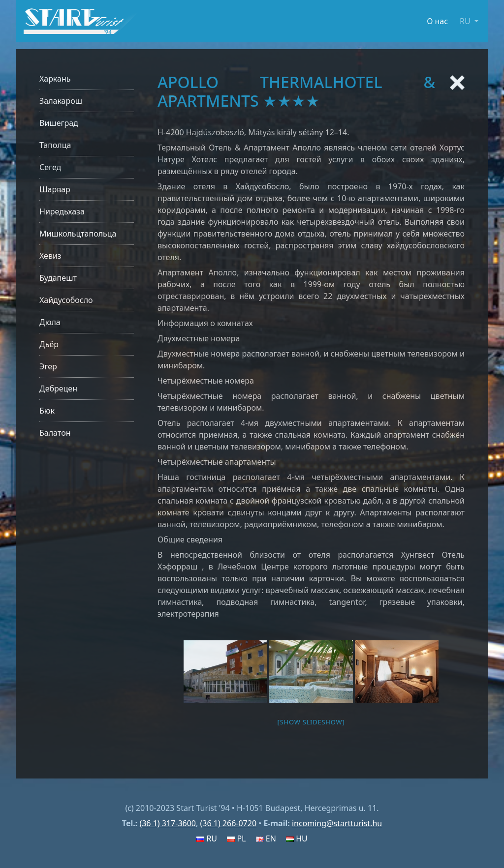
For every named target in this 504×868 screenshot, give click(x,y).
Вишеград (59, 123)
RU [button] (466, 21)
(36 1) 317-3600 (168, 823)
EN (266, 838)
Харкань (55, 79)
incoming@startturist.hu (337, 823)
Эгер (48, 366)
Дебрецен (58, 389)
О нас (437, 21)
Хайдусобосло (66, 300)
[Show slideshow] (311, 722)
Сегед (50, 167)
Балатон (55, 433)
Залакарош (61, 101)
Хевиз (50, 256)
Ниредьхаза (62, 211)
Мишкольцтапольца (78, 234)
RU (207, 838)
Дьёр (49, 344)
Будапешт (58, 278)
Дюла (50, 322)
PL (236, 838)
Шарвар (55, 189)
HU (297, 838)
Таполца (55, 145)
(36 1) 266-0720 (228, 823)
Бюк (47, 411)
